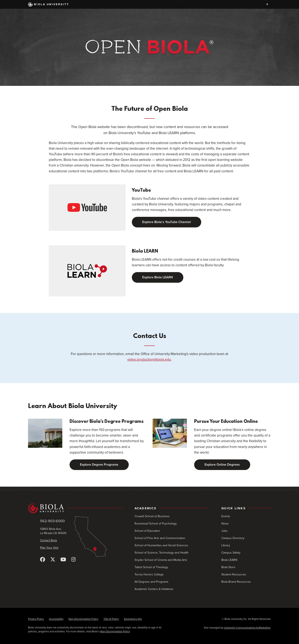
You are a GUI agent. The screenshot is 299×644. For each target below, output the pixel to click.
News (225, 524)
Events (226, 516)
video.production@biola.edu (149, 360)
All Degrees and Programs (151, 582)
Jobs (224, 531)
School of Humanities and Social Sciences (161, 545)
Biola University (49, 4)
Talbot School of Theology (151, 567)
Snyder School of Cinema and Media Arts (161, 560)
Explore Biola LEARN (158, 277)
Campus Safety (231, 553)
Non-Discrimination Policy (83, 619)
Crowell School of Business (152, 516)
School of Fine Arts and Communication (160, 538)
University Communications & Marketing (247, 628)
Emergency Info (133, 619)
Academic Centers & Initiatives (154, 589)
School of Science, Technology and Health (162, 553)
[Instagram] (73, 560)
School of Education (147, 531)
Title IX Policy (111, 619)
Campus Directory (233, 538)
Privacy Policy (36, 619)
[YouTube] (63, 560)
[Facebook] (43, 560)
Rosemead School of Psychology (156, 524)
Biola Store (228, 567)
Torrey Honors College (149, 574)
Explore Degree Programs (99, 465)
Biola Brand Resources (236, 582)
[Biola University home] (75, 508)
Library (226, 545)
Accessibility (56, 619)
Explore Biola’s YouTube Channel (167, 222)
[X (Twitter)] (53, 560)
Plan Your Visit (49, 548)
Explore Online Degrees (222, 465)
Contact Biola (48, 540)
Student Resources (234, 574)
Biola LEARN (229, 560)
